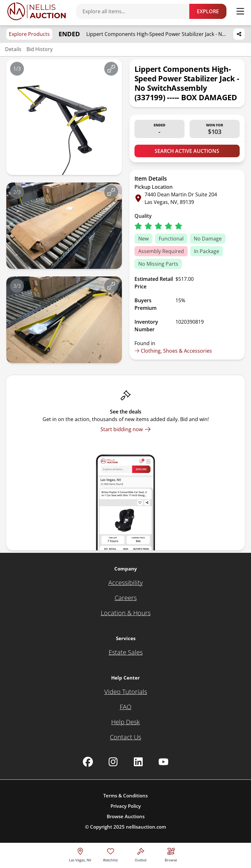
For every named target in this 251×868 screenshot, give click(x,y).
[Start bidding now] (126, 429)
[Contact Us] (125, 737)
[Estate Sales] (126, 652)
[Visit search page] (171, 854)
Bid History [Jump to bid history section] (40, 49)
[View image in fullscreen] (111, 69)
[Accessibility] (125, 583)
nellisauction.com (146, 827)
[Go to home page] (37, 11)
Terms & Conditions (125, 796)
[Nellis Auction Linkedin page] (138, 762)
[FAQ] (125, 707)
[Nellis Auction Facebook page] (88, 762)
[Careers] (126, 598)
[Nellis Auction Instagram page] (113, 762)
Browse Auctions (126, 816)
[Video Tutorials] (126, 692)
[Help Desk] (125, 722)
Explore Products (29, 34)
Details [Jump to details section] (13, 49)
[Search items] (136, 11)
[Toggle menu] (240, 11)
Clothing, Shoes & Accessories (173, 351)
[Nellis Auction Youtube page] (163, 762)
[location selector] (80, 854)
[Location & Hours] (126, 613)
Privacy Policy (126, 806)
